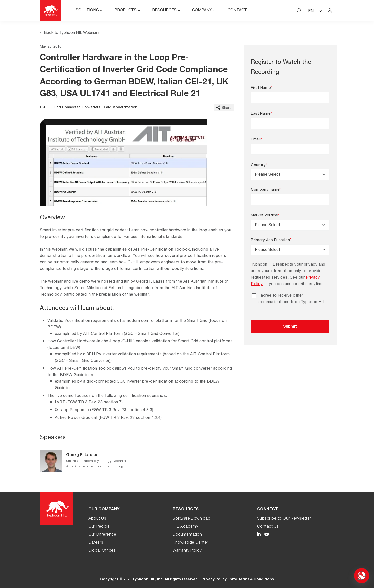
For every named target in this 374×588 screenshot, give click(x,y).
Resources (164, 11)
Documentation (187, 535)
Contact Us (268, 527)
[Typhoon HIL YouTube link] (267, 535)
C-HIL (45, 108)
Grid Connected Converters (77, 108)
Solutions (87, 11)
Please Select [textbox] (268, 175)
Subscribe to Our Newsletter (284, 519)
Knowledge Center (190, 543)
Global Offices (102, 551)
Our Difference (102, 535)
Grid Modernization (121, 108)
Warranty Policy (187, 551)
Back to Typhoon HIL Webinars (70, 33)
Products (125, 11)
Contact (237, 11)
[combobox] (290, 175)
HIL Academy (185, 527)
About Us (97, 519)
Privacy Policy (214, 580)
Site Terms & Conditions (252, 580)
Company (202, 11)
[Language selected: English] (315, 11)
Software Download (191, 519)
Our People (99, 527)
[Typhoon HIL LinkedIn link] (259, 535)
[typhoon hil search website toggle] (299, 11)
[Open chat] (362, 576)
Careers (96, 543)
